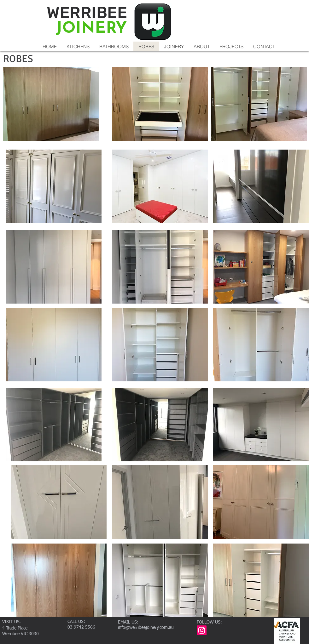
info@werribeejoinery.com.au (146, 628)
